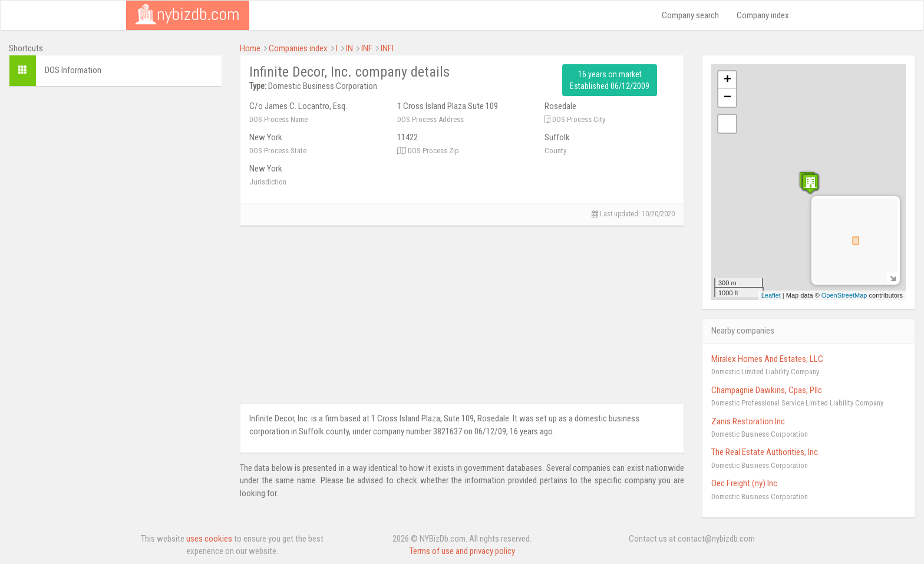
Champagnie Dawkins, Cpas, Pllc (767, 390)
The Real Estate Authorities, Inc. (765, 452)
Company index (763, 15)
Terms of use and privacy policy (462, 551)
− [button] (727, 98)
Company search (690, 15)
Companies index (298, 48)
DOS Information (73, 70)
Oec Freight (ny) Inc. (745, 483)
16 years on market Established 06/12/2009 (610, 80)
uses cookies (209, 539)
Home (250, 48)
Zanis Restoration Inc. (749, 421)
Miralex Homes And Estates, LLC (767, 359)
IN (349, 48)
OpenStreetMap (844, 295)
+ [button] (727, 80)
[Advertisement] (115, 178)
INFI (387, 48)
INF (367, 48)
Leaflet (771, 295)
